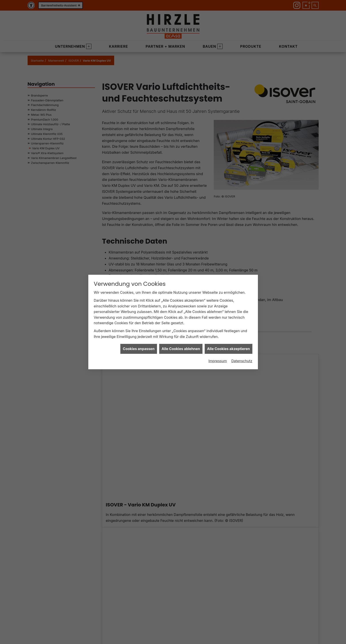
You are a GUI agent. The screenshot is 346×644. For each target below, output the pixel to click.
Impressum (218, 361)
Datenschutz (242, 361)
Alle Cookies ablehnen (181, 349)
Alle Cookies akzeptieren (229, 349)
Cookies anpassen (139, 349)
